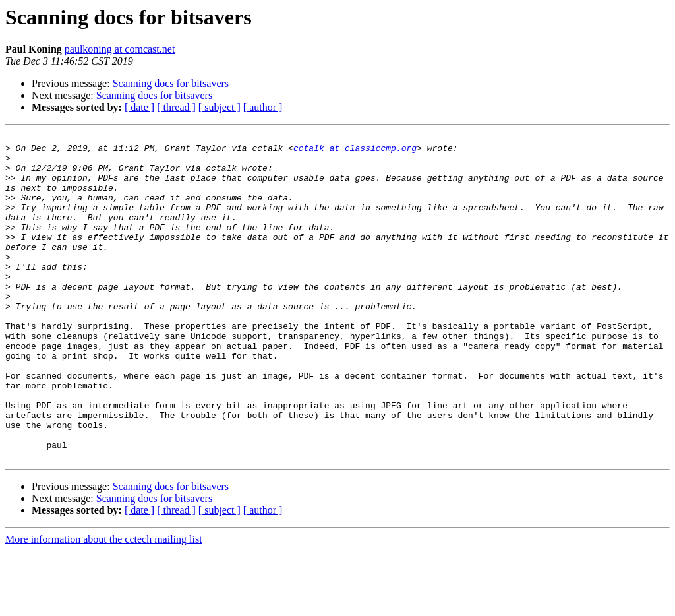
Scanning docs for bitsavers (171, 83)
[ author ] (263, 107)
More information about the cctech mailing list (104, 604)
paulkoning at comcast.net (120, 49)
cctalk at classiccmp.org (355, 152)
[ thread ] (176, 107)
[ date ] (139, 107)
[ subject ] (220, 107)
